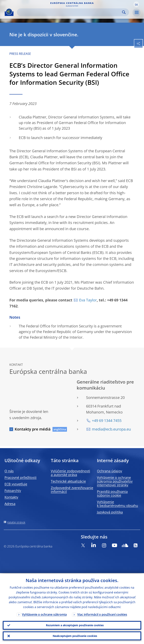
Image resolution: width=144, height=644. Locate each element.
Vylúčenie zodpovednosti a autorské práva (70, 473)
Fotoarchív (13, 491)
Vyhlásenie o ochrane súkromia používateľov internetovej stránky (115, 481)
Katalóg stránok (16, 522)
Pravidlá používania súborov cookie (112, 493)
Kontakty (11, 497)
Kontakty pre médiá (33, 429)
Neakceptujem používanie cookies (75, 636)
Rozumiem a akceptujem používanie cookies (75, 625)
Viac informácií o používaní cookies (102, 614)
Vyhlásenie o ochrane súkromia (44, 614)
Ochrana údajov (109, 471)
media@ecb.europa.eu (111, 429)
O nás (9, 471)
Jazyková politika (110, 512)
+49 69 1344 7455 (107, 421)
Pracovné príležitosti (21, 477)
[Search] (70, 12)
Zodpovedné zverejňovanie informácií (72, 490)
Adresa (10, 504)
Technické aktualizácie (68, 481)
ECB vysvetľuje (16, 484)
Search (124, 12)
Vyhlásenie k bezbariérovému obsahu (117, 504)
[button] (136, 4)
